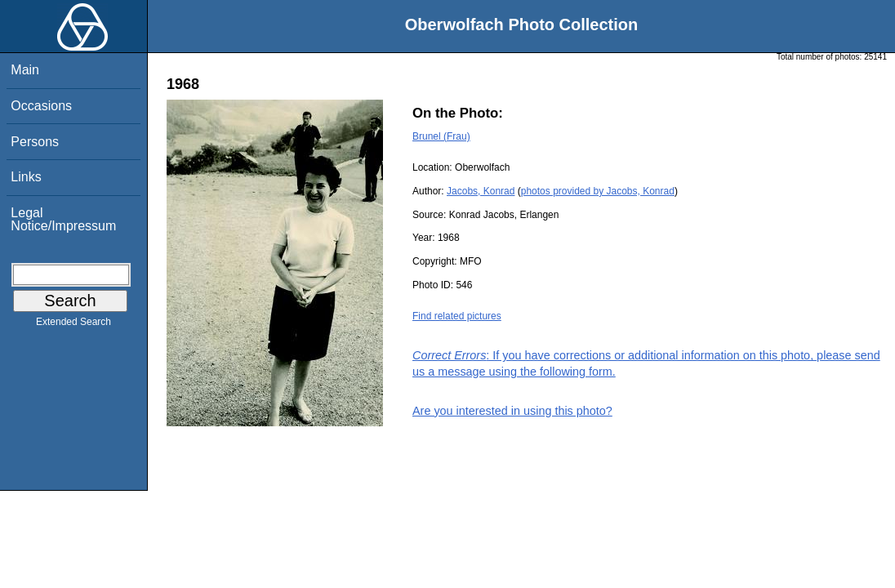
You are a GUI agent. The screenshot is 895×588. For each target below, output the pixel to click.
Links (26, 177)
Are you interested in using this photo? (512, 411)
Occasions (41, 106)
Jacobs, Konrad (481, 191)
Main (25, 70)
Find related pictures (457, 316)
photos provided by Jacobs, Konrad (598, 191)
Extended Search (73, 325)
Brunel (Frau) (441, 136)
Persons (35, 142)
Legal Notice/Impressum (63, 219)
